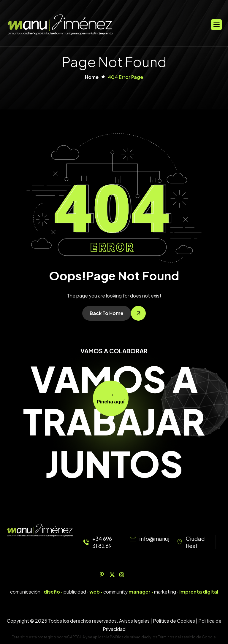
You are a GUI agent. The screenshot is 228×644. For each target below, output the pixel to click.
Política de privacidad (129, 637)
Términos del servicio (177, 637)
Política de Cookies (174, 621)
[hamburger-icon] (216, 25)
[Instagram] (124, 574)
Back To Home (107, 313)
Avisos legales (134, 621)
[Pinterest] (104, 574)
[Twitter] (114, 574)
